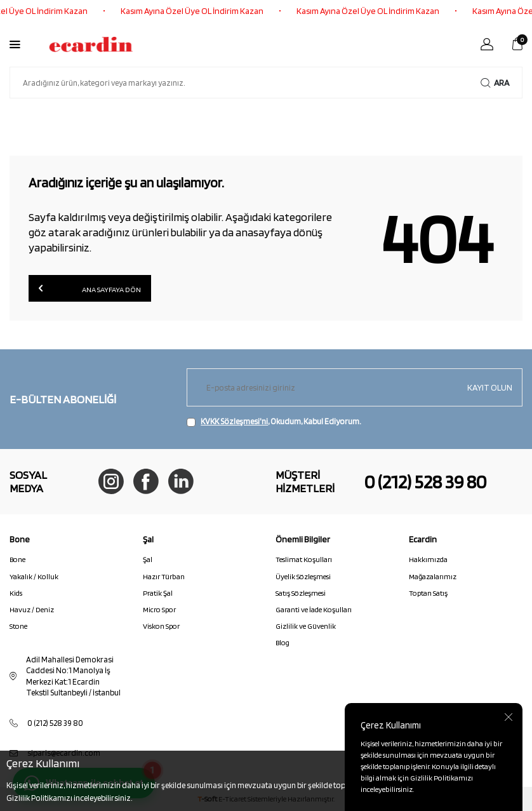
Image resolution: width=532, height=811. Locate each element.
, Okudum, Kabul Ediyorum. (274, 422)
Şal (148, 559)
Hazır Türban (164, 576)
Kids (16, 593)
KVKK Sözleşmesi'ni (234, 421)
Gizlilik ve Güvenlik (306, 626)
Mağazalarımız (433, 576)
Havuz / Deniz (32, 609)
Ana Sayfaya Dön (90, 288)
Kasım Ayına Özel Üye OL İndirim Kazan (198, 11)
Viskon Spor (161, 626)
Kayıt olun (490, 387)
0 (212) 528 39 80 (425, 481)
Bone (17, 559)
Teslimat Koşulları (304, 559)
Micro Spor (159, 609)
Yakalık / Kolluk (34, 576)
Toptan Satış (428, 593)
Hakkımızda (428, 559)
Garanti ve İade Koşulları (314, 609)
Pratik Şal (158, 593)
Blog (283, 642)
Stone (18, 626)
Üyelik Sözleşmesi (303, 576)
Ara (495, 83)
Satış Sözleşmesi (301, 593)
